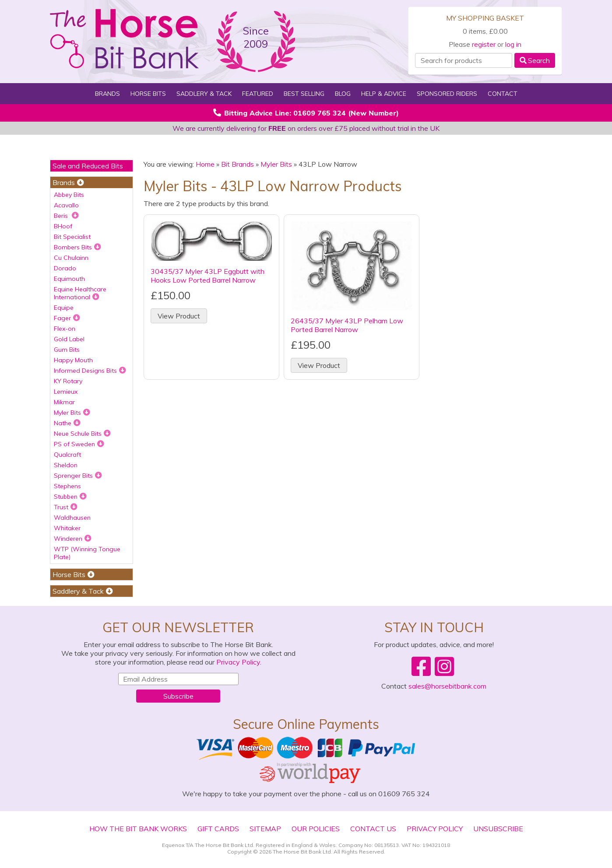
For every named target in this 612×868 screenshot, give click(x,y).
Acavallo (66, 205)
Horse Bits (148, 94)
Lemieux (66, 392)
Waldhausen (72, 518)
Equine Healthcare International (80, 293)
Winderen (73, 539)
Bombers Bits (77, 247)
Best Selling (304, 94)
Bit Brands (237, 164)
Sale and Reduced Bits (88, 166)
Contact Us (373, 829)
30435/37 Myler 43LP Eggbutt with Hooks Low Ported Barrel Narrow (208, 276)
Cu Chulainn (71, 258)
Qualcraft (67, 455)
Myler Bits (72, 413)
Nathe (67, 423)
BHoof (63, 226)
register (484, 44)
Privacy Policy (238, 662)
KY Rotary (68, 381)
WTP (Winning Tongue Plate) (87, 553)
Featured (258, 94)
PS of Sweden (79, 444)
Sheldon (66, 465)
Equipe (64, 308)
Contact (503, 94)
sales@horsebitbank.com (447, 686)
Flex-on (65, 329)
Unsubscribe (498, 829)
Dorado (65, 268)
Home (205, 164)
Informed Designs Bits (90, 371)
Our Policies (316, 829)
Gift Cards (218, 829)
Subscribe (178, 696)
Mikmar (64, 402)
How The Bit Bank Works (138, 829)
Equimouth (69, 279)
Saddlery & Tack (204, 94)
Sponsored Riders (447, 94)
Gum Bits (67, 350)
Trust (66, 507)
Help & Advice (384, 94)
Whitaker (67, 528)
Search (535, 60)
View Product (179, 316)
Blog (343, 94)
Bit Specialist (72, 237)
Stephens (67, 486)
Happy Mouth (73, 360)
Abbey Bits (69, 195)
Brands (107, 94)
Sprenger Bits (78, 476)
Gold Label (69, 339)
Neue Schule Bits (82, 434)
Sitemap (265, 829)
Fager (67, 318)
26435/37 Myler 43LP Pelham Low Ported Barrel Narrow (347, 325)
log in (513, 44)
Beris (66, 216)
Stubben (70, 497)
